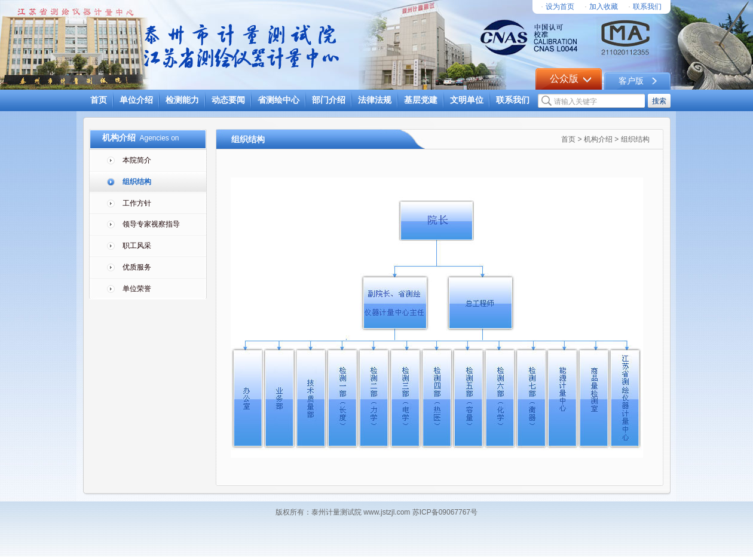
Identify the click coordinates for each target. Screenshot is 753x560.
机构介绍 (598, 139)
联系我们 (647, 7)
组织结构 (137, 182)
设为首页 (560, 7)
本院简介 (137, 160)
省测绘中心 (278, 100)
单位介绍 (136, 100)
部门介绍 (329, 100)
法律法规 (375, 100)
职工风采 (137, 246)
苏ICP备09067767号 (444, 512)
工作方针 (137, 203)
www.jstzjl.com (387, 512)
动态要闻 (228, 100)
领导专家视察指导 (151, 224)
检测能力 (182, 100)
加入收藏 (604, 7)
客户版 (631, 81)
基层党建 (421, 100)
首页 (99, 100)
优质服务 (137, 267)
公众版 (564, 79)
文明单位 (467, 100)
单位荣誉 (137, 289)
